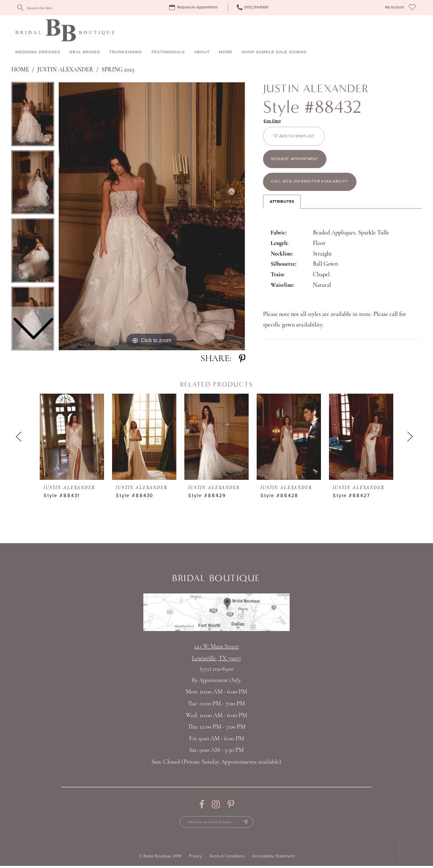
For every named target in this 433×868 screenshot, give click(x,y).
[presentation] (72, 437)
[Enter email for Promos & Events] (216, 823)
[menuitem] (194, 8)
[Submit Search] (20, 8)
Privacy (196, 858)
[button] (395, 8)
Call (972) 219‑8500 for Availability (318, 191)
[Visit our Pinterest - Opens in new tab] (231, 805)
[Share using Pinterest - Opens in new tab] (242, 359)
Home (20, 70)
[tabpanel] (152, 216)
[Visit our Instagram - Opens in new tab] (216, 805)
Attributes (282, 213)
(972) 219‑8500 (216, 669)
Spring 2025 (118, 70)
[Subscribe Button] (250, 823)
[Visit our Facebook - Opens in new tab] (202, 805)
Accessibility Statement (273, 858)
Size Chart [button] (274, 121)
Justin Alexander (65, 70)
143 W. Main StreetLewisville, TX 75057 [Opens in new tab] (216, 653)
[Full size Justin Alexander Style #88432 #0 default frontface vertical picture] (152, 216)
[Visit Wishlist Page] (412, 8)
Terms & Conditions (227, 858)
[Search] (55, 8)
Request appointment (301, 165)
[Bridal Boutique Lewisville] (65, 30)
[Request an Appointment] (194, 8)
